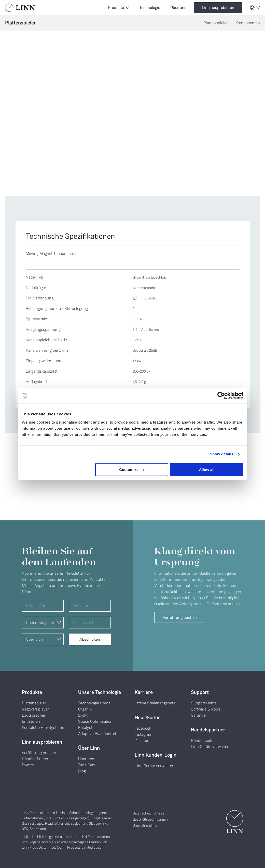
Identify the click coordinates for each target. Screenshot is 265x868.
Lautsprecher (34, 715)
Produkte (118, 8)
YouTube (142, 740)
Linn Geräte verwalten (154, 766)
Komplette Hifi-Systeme (43, 727)
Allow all (207, 470)
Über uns (178, 8)
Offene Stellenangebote (155, 703)
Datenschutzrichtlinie (149, 813)
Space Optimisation (95, 721)
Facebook (143, 728)
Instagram (144, 734)
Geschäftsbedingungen (150, 819)
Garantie (198, 715)
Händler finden (35, 759)
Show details (222, 454)
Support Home (204, 703)
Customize (132, 470)
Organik (85, 709)
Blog (82, 771)
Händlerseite (202, 740)
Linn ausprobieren (218, 8)
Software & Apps (206, 709)
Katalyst (85, 727)
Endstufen (31, 721)
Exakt (83, 715)
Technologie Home (94, 703)
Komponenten (248, 23)
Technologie (150, 8)
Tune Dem (87, 765)
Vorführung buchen (180, 617)
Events (28, 765)
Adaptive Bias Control (97, 734)
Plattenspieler (216, 23)
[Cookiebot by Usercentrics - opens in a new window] (221, 396)
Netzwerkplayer (36, 709)
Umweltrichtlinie (145, 825)
